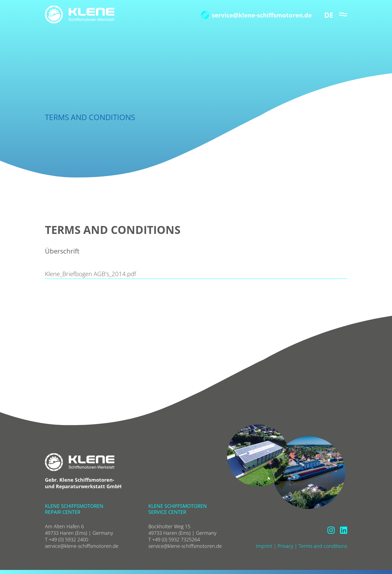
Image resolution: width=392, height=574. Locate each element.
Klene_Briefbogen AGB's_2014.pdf (91, 274)
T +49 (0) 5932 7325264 (174, 539)
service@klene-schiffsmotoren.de (256, 15)
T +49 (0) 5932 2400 (67, 539)
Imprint (264, 546)
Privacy (285, 546)
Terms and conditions (323, 546)
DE (329, 15)
